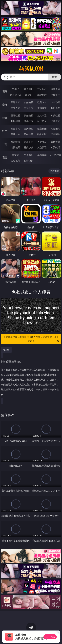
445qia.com (31, 69)
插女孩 (15, 155)
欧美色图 (42, 129)
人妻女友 (42, 142)
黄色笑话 (42, 147)
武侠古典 (55, 142)
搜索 (54, 77)
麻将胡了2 (15, 95)
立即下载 (50, 637)
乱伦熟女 (42, 121)
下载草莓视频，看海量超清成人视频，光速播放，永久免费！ (31, 339)
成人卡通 (42, 115)
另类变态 (55, 121)
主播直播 (42, 108)
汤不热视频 (55, 155)
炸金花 (29, 95)
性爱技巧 (55, 147)
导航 (4, 157)
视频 (4, 105)
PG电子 (15, 89)
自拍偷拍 (29, 102)
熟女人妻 (15, 108)
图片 (4, 131)
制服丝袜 (15, 121)
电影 (4, 118)
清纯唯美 (29, 134)
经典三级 (29, 121)
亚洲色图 (29, 129)
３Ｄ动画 (55, 102)
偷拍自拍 (29, 115)
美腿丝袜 (15, 134)
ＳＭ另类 (55, 108)
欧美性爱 (55, 115)
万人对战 (42, 89)
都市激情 (15, 142)
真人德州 (29, 89)
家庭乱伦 (29, 142)
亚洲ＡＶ (15, 102)
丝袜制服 (29, 108)
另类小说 (29, 147)
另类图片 (55, 134)
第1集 (6, 350)
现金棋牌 (42, 95)
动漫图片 (55, 129)
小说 (4, 144)
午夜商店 (29, 155)
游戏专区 (55, 89)
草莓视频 (42, 155)
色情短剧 (29, 161)
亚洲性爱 (15, 115)
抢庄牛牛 (55, 95)
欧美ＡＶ (42, 102)
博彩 (4, 91)
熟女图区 (42, 134)
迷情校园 (15, 147)
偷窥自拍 (15, 129)
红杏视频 (15, 161)
